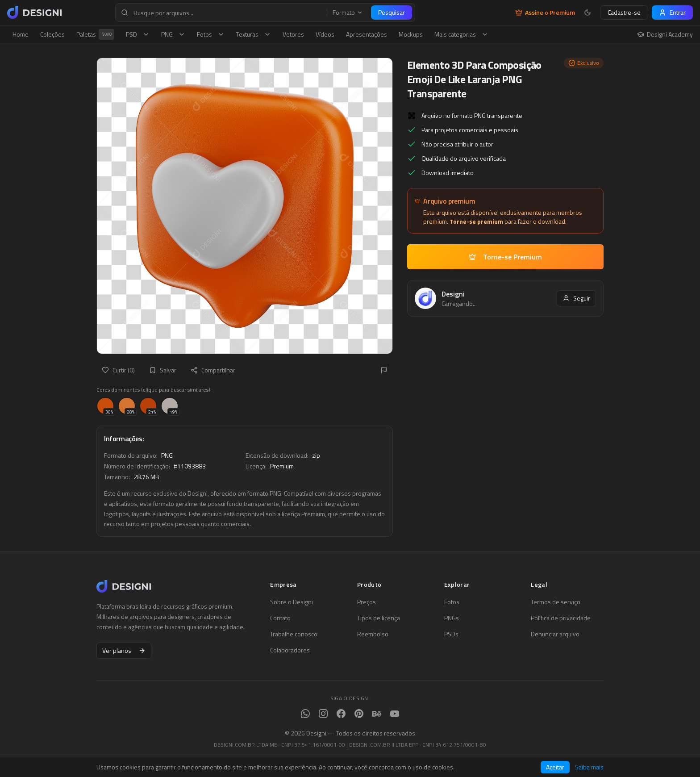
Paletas (95, 34)
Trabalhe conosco (294, 634)
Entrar (672, 12)
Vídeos (325, 34)
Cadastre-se (624, 12)
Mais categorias (461, 34)
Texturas (254, 34)
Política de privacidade (561, 618)
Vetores (293, 34)
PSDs (451, 634)
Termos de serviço (556, 602)
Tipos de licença (379, 618)
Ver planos (124, 650)
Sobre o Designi (292, 602)
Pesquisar (392, 12)
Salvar (163, 370)
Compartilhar (213, 370)
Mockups (411, 34)
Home (21, 34)
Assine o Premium (545, 13)
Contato (280, 618)
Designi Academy (665, 34)
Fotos (211, 34)
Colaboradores (290, 650)
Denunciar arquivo (555, 634)
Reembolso (373, 634)
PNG (173, 34)
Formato (348, 13)
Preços (367, 602)
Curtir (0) (118, 370)
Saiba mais (589, 767)
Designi (453, 294)
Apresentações (367, 34)
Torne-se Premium (505, 257)
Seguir (576, 298)
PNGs (452, 618)
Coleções (52, 34)
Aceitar (555, 767)
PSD (138, 34)
